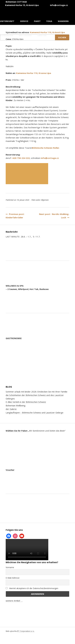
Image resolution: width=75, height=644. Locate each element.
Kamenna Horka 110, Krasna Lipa (34, 73)
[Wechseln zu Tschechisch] (26, 10)
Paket (37, 21)
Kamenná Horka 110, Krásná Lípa (47, 32)
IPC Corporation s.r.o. (26, 631)
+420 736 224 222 (21, 158)
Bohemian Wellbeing (16, 405)
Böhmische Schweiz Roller (46, 148)
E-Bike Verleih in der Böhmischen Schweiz (26, 402)
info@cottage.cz (50, 158)
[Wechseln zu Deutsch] (60, 10)
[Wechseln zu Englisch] (43, 10)
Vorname (10, 567)
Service (24, 21)
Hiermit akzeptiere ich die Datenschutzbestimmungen (32, 588)
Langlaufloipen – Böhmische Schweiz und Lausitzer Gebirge (35, 413)
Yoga (49, 21)
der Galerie (11, 409)
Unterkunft (7, 21)
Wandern (63, 21)
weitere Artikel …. (14, 601)
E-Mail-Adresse (13, 578)
